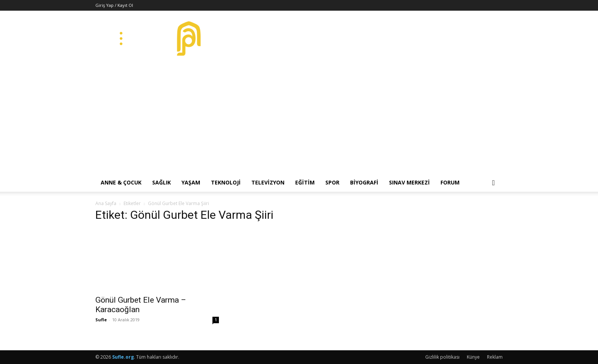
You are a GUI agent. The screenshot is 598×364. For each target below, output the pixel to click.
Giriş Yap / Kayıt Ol (114, 5)
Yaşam (191, 182)
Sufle (101, 320)
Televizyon (268, 182)
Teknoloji (226, 182)
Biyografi (364, 182)
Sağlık (162, 182)
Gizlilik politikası (442, 357)
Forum (450, 182)
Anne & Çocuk (121, 182)
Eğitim (305, 182)
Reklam (495, 357)
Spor (332, 182)
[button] (494, 183)
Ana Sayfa (106, 203)
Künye (473, 357)
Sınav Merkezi (409, 182)
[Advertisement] (299, 116)
